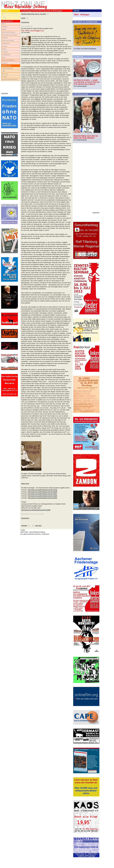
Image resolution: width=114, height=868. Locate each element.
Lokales (4, 27)
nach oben (38, 526)
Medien (4, 49)
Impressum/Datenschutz (10, 79)
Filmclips (5, 52)
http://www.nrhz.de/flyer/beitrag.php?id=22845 (43, 496)
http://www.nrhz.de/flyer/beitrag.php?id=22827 (43, 494)
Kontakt (4, 77)
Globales (5, 38)
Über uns (5, 74)
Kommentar (6, 43)
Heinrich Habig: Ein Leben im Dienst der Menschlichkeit (86, 137)
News (4, 24)
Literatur (5, 63)
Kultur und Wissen (8, 60)
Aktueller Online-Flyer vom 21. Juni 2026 (34, 14)
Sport (4, 57)
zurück (23, 18)
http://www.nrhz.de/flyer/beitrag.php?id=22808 (43, 492)
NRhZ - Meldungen (81, 15)
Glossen (5, 46)
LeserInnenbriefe (7, 68)
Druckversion (25, 22)
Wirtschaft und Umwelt (9, 35)
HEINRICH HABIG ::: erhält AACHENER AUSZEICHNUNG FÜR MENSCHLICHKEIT (87, 82)
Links (4, 71)
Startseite (24, 526)
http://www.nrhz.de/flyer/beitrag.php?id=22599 (36, 510)
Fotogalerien (6, 55)
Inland (4, 29)
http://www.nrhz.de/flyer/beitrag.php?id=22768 (43, 490)
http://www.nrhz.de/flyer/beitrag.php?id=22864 (43, 498)
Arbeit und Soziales (8, 32)
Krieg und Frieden (8, 41)
